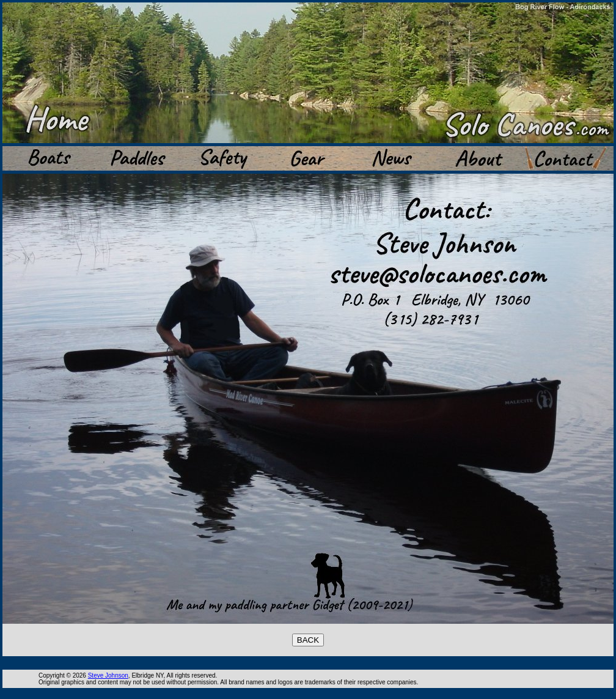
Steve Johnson (108, 675)
